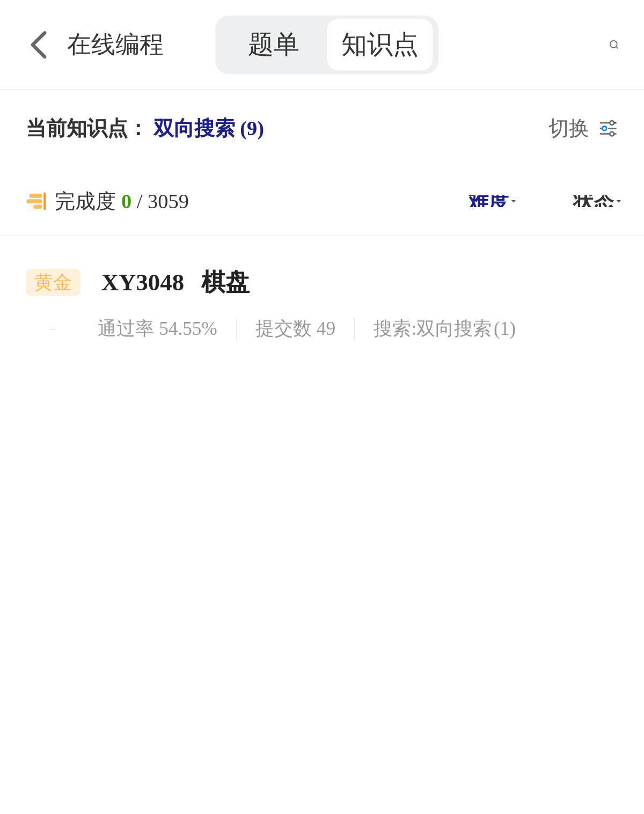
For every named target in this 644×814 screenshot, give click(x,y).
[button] (491, 201)
